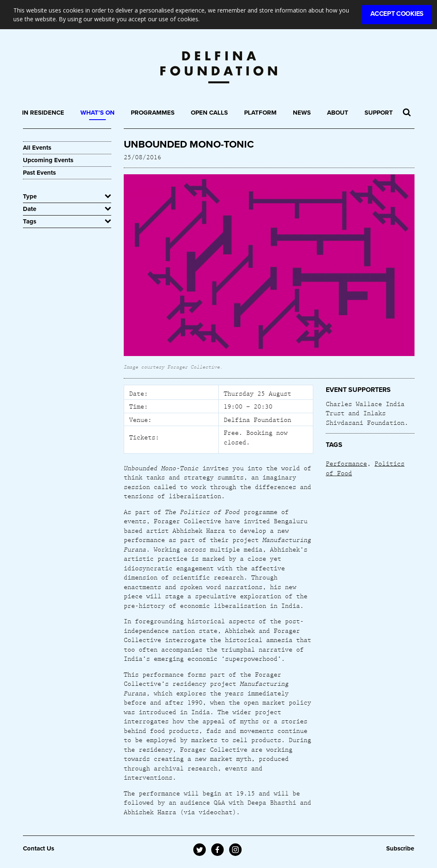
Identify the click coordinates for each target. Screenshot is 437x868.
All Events (37, 148)
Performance (346, 463)
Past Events (39, 173)
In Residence (43, 113)
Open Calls (209, 113)
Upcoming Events (48, 160)
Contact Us (39, 848)
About (338, 113)
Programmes (153, 113)
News (302, 113)
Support (379, 113)
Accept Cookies (397, 14)
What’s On (97, 113)
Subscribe (400, 848)
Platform (260, 113)
